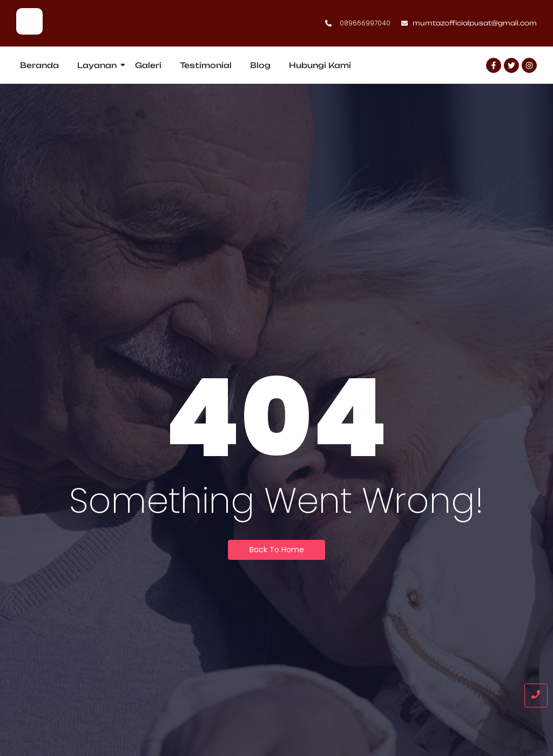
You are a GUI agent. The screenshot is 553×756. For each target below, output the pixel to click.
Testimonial (206, 65)
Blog (260, 65)
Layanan (99, 65)
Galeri (148, 65)
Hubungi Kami (320, 65)
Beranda (39, 65)
